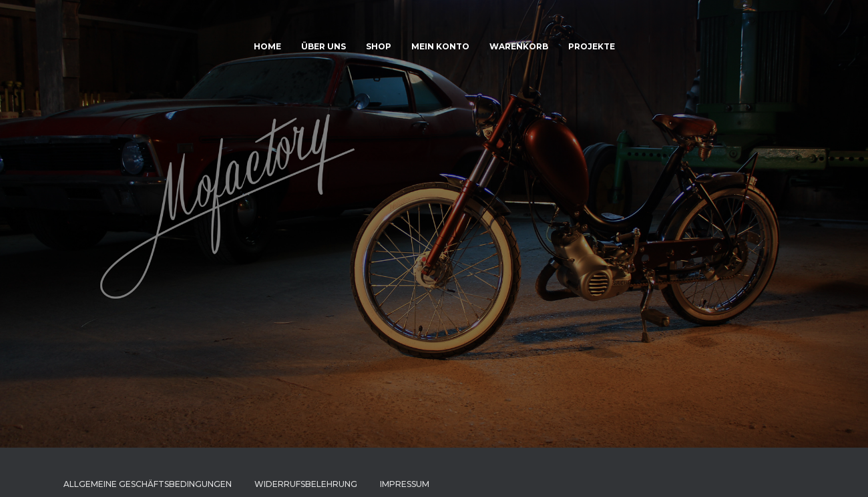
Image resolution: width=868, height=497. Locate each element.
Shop (379, 46)
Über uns (323, 46)
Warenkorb (519, 46)
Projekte (592, 46)
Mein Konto (440, 46)
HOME (267, 46)
